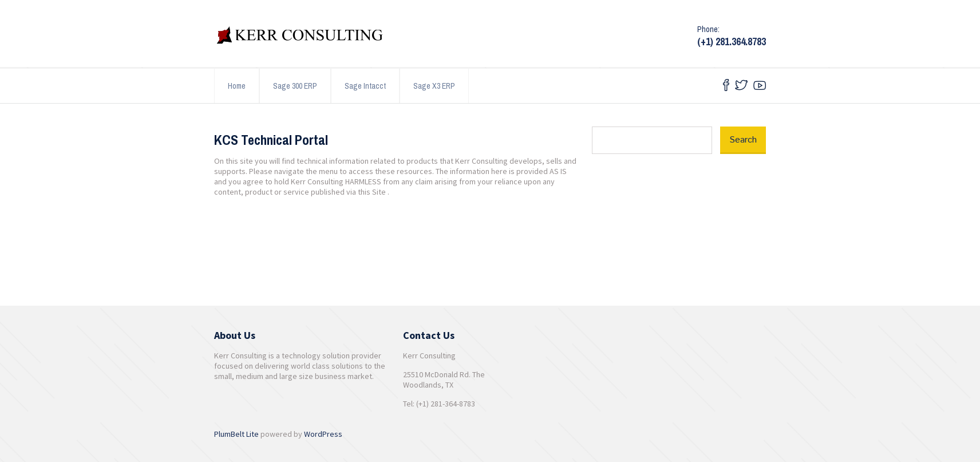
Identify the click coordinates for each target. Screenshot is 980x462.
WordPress (323, 434)
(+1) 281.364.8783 (732, 42)
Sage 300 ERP (295, 86)
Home (237, 86)
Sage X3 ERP (434, 86)
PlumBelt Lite (236, 434)
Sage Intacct (365, 86)
